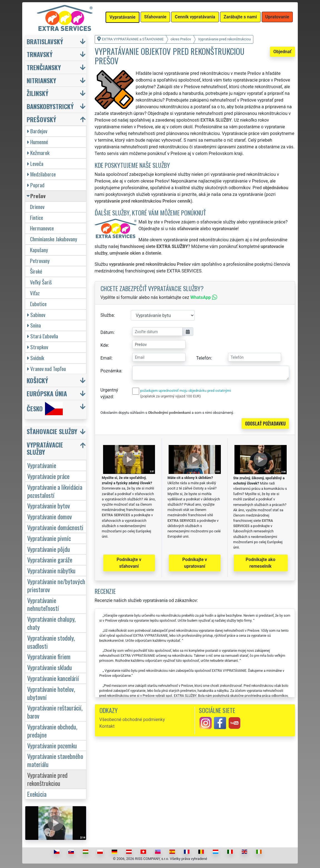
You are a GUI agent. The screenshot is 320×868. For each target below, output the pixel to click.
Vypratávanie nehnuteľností (43, 604)
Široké (36, 271)
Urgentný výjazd (109, 393)
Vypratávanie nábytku (51, 570)
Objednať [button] (282, 52)
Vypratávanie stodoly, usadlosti (51, 642)
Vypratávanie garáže (50, 560)
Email (106, 358)
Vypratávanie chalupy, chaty (51, 623)
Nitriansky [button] (41, 80)
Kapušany (39, 250)
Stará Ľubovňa (43, 336)
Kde (104, 345)
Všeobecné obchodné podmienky (132, 720)
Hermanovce (42, 228)
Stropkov (38, 347)
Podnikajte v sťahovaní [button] (129, 563)
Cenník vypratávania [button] (195, 17)
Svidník (36, 358)
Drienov (37, 207)
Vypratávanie (42, 465)
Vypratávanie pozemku (52, 745)
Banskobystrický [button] (50, 106)
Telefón (203, 358)
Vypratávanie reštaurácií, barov (55, 712)
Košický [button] (37, 380)
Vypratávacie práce (48, 476)
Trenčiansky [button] (44, 67)
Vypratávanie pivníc (49, 538)
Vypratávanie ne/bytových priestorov (56, 585)
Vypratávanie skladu (50, 667)
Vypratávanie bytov (49, 506)
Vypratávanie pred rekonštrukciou (47, 779)
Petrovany (40, 261)
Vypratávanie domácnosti (55, 527)
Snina (34, 325)
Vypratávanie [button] (122, 17)
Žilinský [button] (37, 93)
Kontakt (107, 726)
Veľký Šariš (41, 282)
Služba (107, 315)
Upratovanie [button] (277, 17)
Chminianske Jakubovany (54, 239)
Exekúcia (37, 794)
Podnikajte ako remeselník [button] (260, 563)
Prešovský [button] (41, 119)
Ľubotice (38, 304)
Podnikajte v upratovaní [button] (195, 563)
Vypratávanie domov (50, 516)
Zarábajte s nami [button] (240, 17)
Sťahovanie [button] (155, 17)
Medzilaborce (42, 174)
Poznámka (111, 371)
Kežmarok (38, 153)
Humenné (38, 142)
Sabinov (36, 315)
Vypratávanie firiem (49, 656)
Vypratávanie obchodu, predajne (52, 731)
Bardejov (37, 131)
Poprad (36, 185)
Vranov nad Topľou (47, 369)
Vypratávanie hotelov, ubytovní (51, 693)
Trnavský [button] (40, 54)
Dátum (107, 332)
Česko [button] (45, 409)
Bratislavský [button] (45, 41)
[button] (56, 433)
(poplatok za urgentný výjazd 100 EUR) (171, 396)
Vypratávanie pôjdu (49, 549)
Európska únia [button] (47, 393)
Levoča (35, 163)
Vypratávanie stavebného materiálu (55, 760)
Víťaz (35, 293)
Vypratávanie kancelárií (53, 678)
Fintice (37, 217)
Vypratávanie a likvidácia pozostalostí (55, 491)
